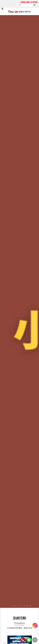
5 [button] (21, 606)
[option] (19, 311)
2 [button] (12, 606)
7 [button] (27, 606)
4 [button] (18, 606)
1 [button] (9, 606)
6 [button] (24, 606)
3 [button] (15, 606)
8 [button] (30, 606)
